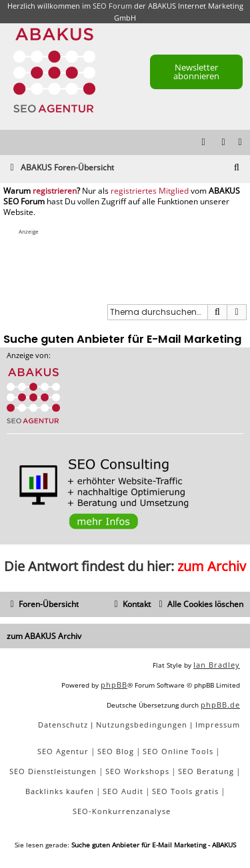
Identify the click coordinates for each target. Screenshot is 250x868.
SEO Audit (123, 791)
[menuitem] (241, 143)
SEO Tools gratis (185, 791)
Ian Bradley (217, 665)
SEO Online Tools (178, 751)
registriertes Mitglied (150, 191)
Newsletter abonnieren (196, 72)
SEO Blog (116, 751)
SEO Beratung (206, 771)
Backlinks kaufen (60, 791)
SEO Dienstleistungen (53, 771)
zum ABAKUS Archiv (44, 636)
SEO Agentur (63, 751)
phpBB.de (220, 705)
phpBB (114, 685)
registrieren (55, 191)
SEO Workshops (137, 771)
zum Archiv (212, 566)
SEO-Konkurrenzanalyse (122, 811)
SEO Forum (112, 6)
